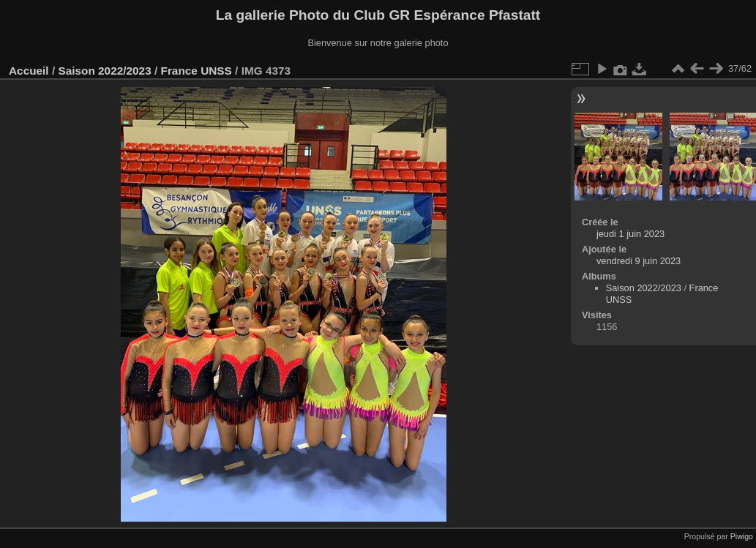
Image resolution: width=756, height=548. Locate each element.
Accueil (29, 71)
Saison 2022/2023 (104, 71)
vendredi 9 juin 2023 (639, 261)
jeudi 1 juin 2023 (630, 234)
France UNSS (197, 71)
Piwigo (742, 536)
